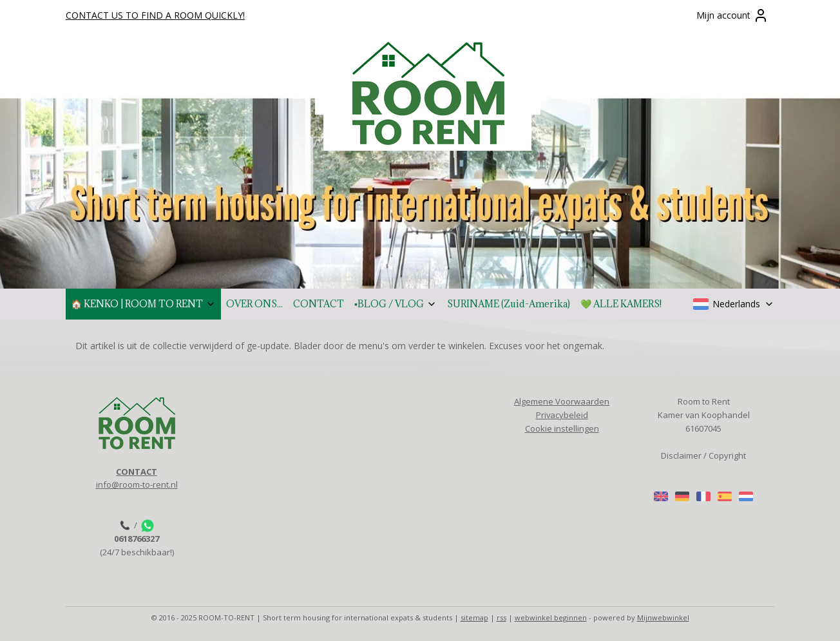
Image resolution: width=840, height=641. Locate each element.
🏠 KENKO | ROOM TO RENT (143, 304)
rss (501, 617)
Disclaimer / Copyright (703, 455)
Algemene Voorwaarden (562, 401)
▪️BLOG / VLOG (396, 304)
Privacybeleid (562, 415)
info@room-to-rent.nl (137, 484)
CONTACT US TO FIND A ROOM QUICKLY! (155, 15)
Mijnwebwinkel (663, 617)
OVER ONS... (254, 304)
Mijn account (732, 15)
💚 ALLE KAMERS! (621, 304)
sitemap (474, 617)
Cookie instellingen (562, 428)
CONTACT (319, 304)
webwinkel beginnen (551, 617)
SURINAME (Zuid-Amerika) (509, 304)
